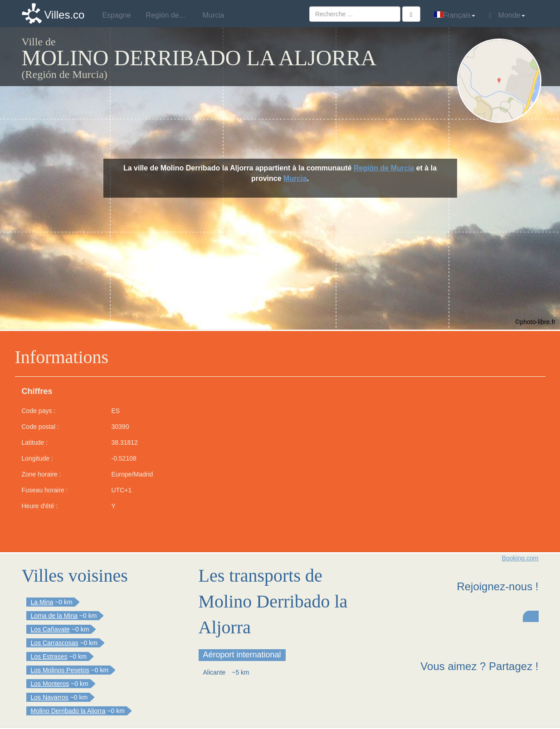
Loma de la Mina (54, 616)
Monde (507, 15)
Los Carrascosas (55, 643)
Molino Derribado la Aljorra (68, 711)
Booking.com (520, 558)
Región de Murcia (384, 168)
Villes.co (65, 15)
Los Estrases (49, 656)
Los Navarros (50, 697)
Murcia (295, 178)
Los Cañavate (50, 629)
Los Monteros (50, 684)
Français (455, 15)
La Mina (42, 602)
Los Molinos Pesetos (60, 670)
